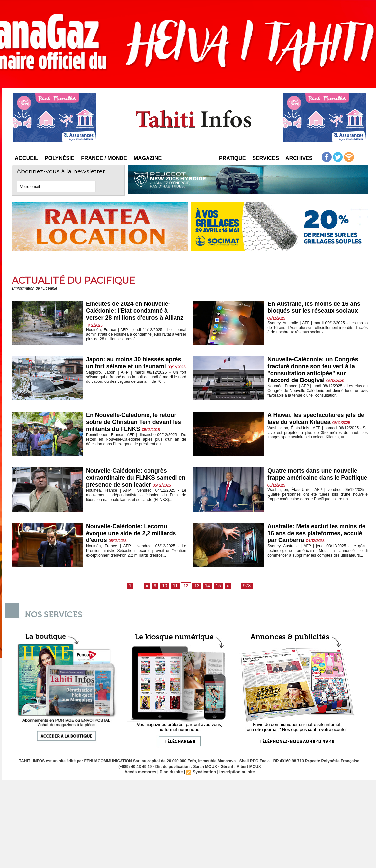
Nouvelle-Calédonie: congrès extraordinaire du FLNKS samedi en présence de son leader (134, 478)
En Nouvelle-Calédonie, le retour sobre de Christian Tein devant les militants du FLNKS (134, 422)
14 (207, 586)
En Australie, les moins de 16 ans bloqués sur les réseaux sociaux (317, 308)
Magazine (148, 158)
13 (197, 586)
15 (217, 586)
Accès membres (142, 772)
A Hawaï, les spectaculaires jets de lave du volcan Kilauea (314, 419)
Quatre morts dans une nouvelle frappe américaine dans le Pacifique (315, 478)
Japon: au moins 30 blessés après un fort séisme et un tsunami (127, 367)
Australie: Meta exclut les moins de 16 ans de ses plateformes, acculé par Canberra (315, 534)
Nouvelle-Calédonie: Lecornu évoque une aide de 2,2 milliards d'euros (134, 534)
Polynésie (60, 158)
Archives (299, 158)
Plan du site (172, 772)
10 (166, 586)
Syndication (204, 772)
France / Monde (104, 158)
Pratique (232, 158)
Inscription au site (235, 772)
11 (176, 586)
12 (187, 586)
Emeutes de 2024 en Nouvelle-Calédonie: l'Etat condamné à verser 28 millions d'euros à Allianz (131, 315)
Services (266, 158)
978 (244, 586)
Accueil (27, 158)
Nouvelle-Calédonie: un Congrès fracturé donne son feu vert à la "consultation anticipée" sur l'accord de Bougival (316, 370)
